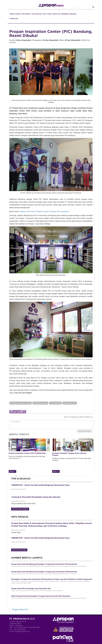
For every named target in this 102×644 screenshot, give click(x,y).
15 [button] (65, 476)
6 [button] (34, 476)
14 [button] (61, 476)
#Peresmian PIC (70, 403)
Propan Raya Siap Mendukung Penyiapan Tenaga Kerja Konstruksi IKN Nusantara (44, 564)
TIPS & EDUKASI (37, 14)
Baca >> (12, 471)
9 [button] (44, 476)
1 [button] (16, 476)
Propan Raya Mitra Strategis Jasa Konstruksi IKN (31, 589)
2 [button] (20, 476)
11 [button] (51, 476)
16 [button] (68, 476)
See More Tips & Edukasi (20, 509)
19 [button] (79, 476)
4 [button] (27, 476)
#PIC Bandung (55, 403)
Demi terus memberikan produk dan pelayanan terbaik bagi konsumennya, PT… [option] (29, 456)
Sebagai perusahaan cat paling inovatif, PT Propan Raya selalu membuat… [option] (73, 456)
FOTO (45, 14)
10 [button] (48, 476)
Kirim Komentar (85, 431)
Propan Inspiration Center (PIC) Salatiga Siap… (28, 453)
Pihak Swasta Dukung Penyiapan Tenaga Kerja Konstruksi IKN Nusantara (41, 596)
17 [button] (72, 476)
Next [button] (96, 456)
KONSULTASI (56, 14)
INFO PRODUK (26, 14)
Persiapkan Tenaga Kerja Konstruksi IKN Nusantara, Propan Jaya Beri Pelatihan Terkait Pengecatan (52, 579)
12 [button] (54, 476)
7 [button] (37, 476)
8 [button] (41, 476)
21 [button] (86, 476)
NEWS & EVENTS (15, 14)
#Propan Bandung (40, 403)
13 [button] (58, 476)
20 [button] (82, 476)
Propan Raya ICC (20, 610)
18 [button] (75, 476)
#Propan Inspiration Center (21, 403)
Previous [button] (6, 456)
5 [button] (30, 476)
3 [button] (23, 476)
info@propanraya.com (22, 632)
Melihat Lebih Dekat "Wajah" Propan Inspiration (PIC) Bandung (44, 211)
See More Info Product (19, 550)
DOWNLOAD (14, 19)
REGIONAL (73, 14)
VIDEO (49, 14)
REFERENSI (65, 14)
